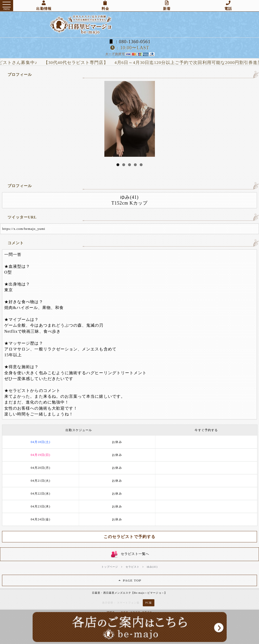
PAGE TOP (130, 580)
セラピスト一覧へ (129, 554)
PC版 (148, 603)
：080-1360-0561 (129, 42)
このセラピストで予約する (129, 537)
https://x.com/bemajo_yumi (24, 229)
